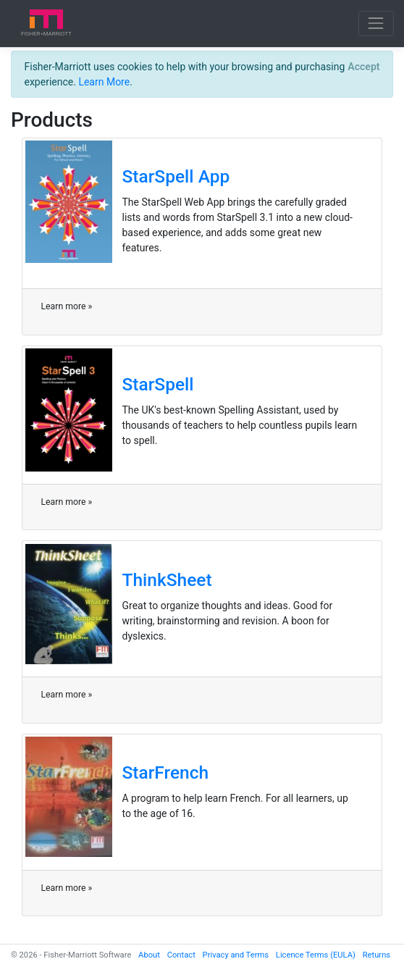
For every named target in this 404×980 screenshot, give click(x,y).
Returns (376, 955)
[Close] (364, 67)
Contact (181, 955)
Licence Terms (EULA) (316, 955)
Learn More (104, 82)
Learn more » (67, 306)
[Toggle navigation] (376, 24)
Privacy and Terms (236, 955)
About (149, 955)
